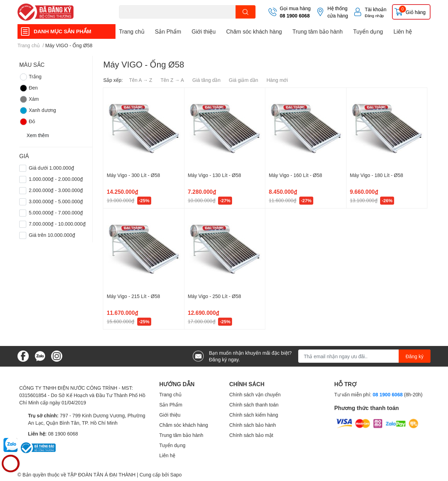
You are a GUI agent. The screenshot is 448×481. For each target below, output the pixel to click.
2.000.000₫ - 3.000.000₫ (56, 190)
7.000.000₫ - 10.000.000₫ (57, 224)
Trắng (30, 77)
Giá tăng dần (206, 80)
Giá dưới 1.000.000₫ (51, 168)
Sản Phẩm (168, 31)
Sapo (176, 475)
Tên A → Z (141, 80)
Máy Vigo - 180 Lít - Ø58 (377, 175)
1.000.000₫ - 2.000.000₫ (56, 179)
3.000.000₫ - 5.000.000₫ (56, 201)
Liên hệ (403, 31)
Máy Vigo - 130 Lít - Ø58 (215, 175)
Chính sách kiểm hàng (254, 415)
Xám (29, 99)
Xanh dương (38, 111)
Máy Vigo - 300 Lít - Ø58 (133, 175)
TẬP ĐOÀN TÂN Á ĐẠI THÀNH (101, 475)
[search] (246, 12)
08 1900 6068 (295, 16)
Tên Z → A (172, 80)
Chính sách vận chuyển (255, 394)
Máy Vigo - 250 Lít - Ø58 (215, 296)
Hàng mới (277, 80)
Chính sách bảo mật (251, 435)
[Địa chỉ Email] (364, 356)
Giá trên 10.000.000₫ (52, 235)
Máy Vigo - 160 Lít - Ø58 (295, 175)
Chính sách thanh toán (254, 405)
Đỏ (27, 122)
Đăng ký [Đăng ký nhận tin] (415, 356)
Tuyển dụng (368, 31)
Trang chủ (132, 31)
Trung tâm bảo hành (317, 31)
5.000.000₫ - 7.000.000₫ (56, 213)
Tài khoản (376, 9)
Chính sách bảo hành (253, 425)
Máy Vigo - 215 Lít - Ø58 (133, 296)
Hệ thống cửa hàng (338, 12)
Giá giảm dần (244, 80)
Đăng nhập (374, 16)
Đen (29, 88)
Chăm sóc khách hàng (254, 31)
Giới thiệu (204, 31)
